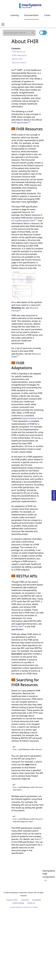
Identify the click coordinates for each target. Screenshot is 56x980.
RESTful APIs (17, 59)
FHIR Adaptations (19, 55)
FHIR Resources (19, 52)
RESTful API (18, 627)
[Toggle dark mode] (43, 33)
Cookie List (31, 903)
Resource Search (19, 62)
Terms (16, 900)
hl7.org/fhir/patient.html (24, 221)
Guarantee (25, 900)
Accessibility (37, 900)
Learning (15, 15)
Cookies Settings (18, 903)
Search (39, 839)
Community (50, 15)
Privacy (9, 900)
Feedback (54, 495)
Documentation (31, 15)
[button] (13, 129)
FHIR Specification (21, 123)
